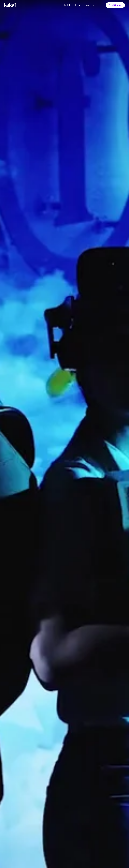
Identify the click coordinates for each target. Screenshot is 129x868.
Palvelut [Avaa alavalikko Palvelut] (66, 5)
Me (87, 5)
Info (94, 5)
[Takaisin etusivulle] (10, 5)
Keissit (79, 5)
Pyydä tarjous (115, 5)
